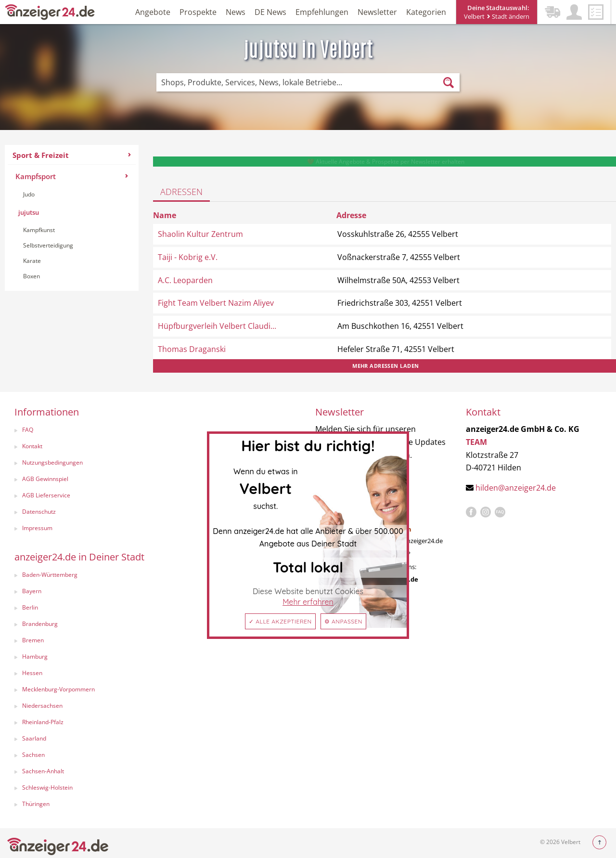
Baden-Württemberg (50, 575)
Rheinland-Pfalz (43, 722)
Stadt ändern (508, 16)
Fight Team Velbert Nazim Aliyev (216, 303)
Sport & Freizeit (72, 155)
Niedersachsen (42, 706)
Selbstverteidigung (48, 245)
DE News (270, 12)
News (236, 12)
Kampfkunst (39, 230)
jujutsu (29, 212)
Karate (32, 261)
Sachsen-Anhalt (43, 771)
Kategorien (426, 12)
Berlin (30, 607)
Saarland (34, 738)
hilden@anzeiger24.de (516, 488)
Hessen (32, 673)
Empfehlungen (322, 12)
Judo (29, 194)
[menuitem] (72, 218)
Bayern (32, 591)
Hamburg (35, 656)
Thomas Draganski (192, 349)
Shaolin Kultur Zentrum (200, 234)
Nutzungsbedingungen (52, 462)
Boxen (32, 276)
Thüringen (36, 804)
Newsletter (377, 12)
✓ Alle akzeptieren (280, 621)
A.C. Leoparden (185, 280)
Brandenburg (40, 624)
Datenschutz (39, 512)
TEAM (476, 442)
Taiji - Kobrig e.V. (188, 257)
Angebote (153, 12)
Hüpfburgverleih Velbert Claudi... (217, 326)
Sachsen (33, 755)
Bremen (33, 640)
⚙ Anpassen (343, 621)
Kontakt (32, 446)
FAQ (28, 430)
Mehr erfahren (308, 602)
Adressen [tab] (181, 192)
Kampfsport (72, 176)
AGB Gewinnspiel (45, 479)
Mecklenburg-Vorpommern (58, 689)
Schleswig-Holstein (47, 787)
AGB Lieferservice (46, 495)
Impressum (37, 528)
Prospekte (198, 12)
